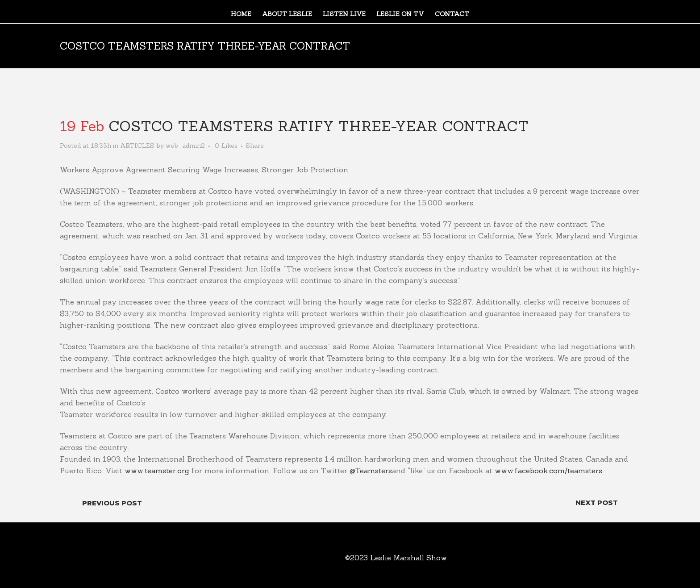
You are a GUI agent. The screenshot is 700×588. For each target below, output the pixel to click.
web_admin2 (185, 146)
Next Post (597, 503)
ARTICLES (137, 146)
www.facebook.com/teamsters (548, 471)
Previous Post (112, 503)
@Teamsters (371, 471)
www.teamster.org (157, 471)
